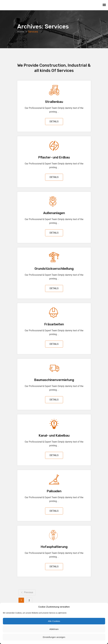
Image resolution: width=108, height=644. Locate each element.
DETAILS (54, 121)
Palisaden (54, 491)
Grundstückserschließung (54, 269)
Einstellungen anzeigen (54, 637)
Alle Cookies (54, 621)
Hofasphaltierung (54, 547)
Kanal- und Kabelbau (54, 436)
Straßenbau (54, 102)
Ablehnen (54, 629)
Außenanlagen (54, 213)
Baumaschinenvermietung (54, 380)
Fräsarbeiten (54, 324)
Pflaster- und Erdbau (54, 157)
